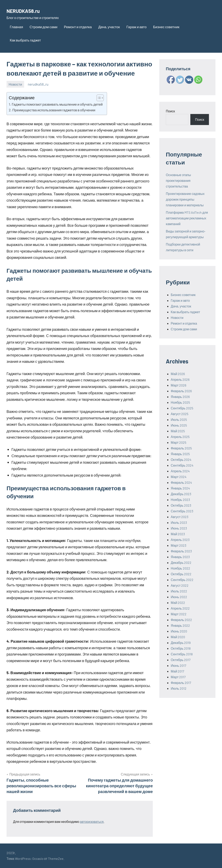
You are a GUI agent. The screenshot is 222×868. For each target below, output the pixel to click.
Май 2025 (178, 431)
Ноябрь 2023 (180, 500)
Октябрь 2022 (181, 574)
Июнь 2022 (179, 597)
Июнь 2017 (178, 665)
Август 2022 (180, 585)
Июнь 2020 (179, 631)
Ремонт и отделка (78, 27)
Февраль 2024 (181, 482)
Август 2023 (180, 517)
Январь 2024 (180, 488)
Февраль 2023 (181, 551)
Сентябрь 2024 (182, 465)
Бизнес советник (166, 27)
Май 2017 (177, 671)
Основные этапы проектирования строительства (178, 180)
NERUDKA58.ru (28, 10)
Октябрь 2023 (181, 505)
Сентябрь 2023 (182, 511)
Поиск (170, 111)
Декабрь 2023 (181, 494)
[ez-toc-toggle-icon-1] (98, 98)
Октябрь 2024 (181, 460)
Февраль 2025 (181, 448)
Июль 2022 (179, 591)
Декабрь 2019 (181, 643)
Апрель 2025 (180, 437)
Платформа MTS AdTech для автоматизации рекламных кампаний (187, 218)
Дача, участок (109, 27)
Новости (15, 84)
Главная (16, 27)
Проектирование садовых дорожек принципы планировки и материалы (185, 199)
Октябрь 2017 (181, 660)
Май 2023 (178, 534)
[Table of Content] (100, 98)
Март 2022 (179, 614)
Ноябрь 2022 (180, 568)
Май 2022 (178, 603)
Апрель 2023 (180, 540)
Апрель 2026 (180, 379)
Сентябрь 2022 (182, 580)
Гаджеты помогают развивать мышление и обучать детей (57, 104)
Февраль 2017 (181, 683)
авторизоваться (92, 822)
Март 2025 (178, 442)
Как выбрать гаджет (25, 40)
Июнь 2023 (179, 528)
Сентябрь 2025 (182, 408)
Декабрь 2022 (181, 562)
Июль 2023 (179, 522)
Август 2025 (180, 414)
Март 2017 (178, 677)
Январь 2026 (180, 397)
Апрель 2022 (180, 608)
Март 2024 (179, 477)
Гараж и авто (137, 27)
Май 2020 (178, 637)
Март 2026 (178, 385)
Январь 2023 (180, 557)
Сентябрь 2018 (182, 654)
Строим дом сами (44, 27)
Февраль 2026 (181, 391)
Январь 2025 (180, 454)
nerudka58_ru (38, 84)
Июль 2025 (179, 419)
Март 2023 (178, 545)
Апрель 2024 (180, 471)
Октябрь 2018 (181, 648)
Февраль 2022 (181, 620)
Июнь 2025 (179, 425)
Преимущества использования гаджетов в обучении (54, 110)
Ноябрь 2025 (180, 402)
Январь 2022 (180, 625)
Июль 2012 (179, 688)
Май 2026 (178, 374)
